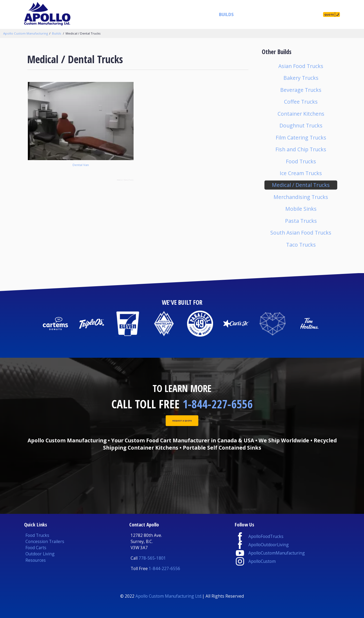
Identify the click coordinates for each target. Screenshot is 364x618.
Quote (322, 14)
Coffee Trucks (301, 102)
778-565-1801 (152, 558)
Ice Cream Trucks (301, 173)
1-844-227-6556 (218, 404)
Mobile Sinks (301, 209)
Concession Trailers (45, 541)
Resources (240, 14)
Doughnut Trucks (301, 125)
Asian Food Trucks (301, 66)
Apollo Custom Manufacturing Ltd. (169, 596)
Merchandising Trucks (301, 197)
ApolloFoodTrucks (266, 536)
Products (169, 14)
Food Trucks (301, 161)
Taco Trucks (301, 245)
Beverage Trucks (301, 90)
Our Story (269, 14)
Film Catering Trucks (301, 137)
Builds (216, 14)
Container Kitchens (301, 114)
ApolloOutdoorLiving (269, 545)
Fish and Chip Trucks (301, 149)
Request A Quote (182, 423)
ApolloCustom (262, 561)
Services (194, 14)
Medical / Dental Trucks (83, 33)
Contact (297, 14)
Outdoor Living (40, 554)
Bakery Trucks (301, 78)
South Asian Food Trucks (301, 233)
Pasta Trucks (301, 221)
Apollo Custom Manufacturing (26, 33)
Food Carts (36, 548)
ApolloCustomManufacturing (277, 553)
